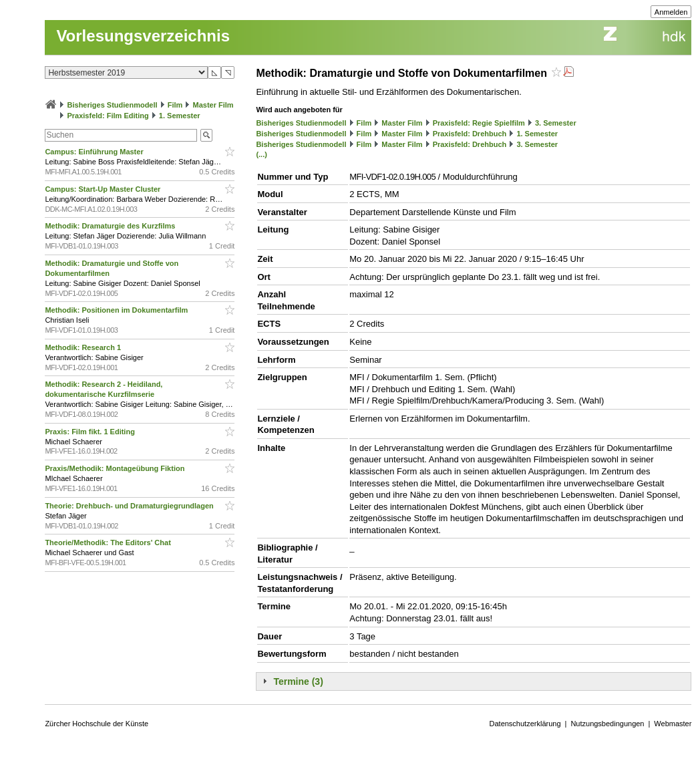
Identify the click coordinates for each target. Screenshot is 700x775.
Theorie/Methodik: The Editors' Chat (109, 542)
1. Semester (180, 116)
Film (175, 105)
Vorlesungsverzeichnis (143, 36)
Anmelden (671, 12)
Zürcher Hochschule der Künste (97, 724)
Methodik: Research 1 (84, 347)
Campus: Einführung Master (95, 152)
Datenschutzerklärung (525, 724)
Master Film (213, 105)
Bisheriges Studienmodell (113, 105)
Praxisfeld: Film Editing (108, 116)
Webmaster (673, 724)
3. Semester (556, 123)
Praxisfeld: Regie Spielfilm (479, 123)
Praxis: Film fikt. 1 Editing (91, 432)
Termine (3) (298, 681)
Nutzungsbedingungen (607, 724)
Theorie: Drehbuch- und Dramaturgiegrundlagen (130, 506)
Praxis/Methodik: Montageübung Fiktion (116, 468)
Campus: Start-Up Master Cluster (104, 189)
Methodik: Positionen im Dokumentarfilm (117, 310)
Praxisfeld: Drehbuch (470, 134)
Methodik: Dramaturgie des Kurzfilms (111, 226)
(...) (261, 154)
